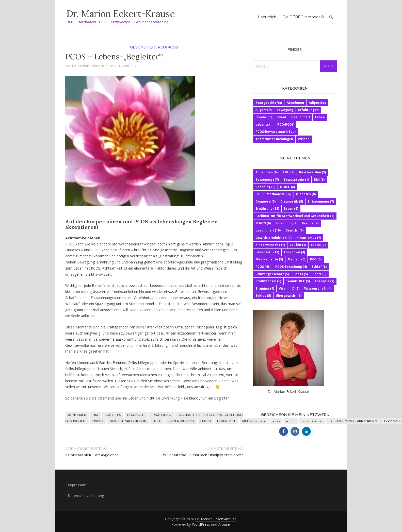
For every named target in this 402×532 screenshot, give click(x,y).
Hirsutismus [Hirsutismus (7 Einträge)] (309, 238)
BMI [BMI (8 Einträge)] (319, 180)
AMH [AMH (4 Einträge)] (288, 172)
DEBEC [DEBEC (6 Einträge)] (287, 187)
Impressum (77, 485)
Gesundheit (143, 47)
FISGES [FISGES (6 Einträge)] (263, 223)
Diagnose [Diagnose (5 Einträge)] (266, 201)
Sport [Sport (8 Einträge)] (319, 274)
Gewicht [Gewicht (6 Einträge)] (294, 230)
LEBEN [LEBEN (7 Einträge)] (318, 245)
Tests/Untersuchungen (274, 139)
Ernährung (161, 415)
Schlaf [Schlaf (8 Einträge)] (319, 267)
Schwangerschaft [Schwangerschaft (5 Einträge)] (272, 274)
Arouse (224, 524)
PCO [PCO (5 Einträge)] (316, 259)
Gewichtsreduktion (128, 421)
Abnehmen (77, 415)
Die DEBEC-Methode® (303, 17)
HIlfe (157, 421)
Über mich (267, 17)
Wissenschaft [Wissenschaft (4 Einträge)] (318, 288)
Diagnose (136, 415)
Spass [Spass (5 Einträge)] (301, 274)
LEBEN (206, 421)
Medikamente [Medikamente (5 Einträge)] (269, 259)
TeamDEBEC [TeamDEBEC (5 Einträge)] (298, 281)
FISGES (98, 421)
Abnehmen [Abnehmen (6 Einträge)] (267, 172)
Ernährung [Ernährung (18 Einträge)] (267, 209)
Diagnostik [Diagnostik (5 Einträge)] (292, 201)
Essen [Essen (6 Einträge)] (291, 209)
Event (282, 117)
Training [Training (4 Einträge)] (265, 288)
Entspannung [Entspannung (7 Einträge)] (321, 201)
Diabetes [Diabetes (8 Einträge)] (306, 194)
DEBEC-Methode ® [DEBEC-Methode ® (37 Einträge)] (273, 194)
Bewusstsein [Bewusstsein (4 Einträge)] (296, 180)
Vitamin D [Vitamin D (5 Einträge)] (289, 288)
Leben (320, 117)
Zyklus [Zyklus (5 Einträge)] (263, 296)
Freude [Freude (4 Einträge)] (310, 223)
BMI (96, 415)
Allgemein (264, 110)
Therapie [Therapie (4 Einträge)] (324, 281)
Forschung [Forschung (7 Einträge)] (286, 223)
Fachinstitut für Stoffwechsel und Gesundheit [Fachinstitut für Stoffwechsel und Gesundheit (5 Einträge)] (295, 216)
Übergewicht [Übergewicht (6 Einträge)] (289, 296)
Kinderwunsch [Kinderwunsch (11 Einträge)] (270, 245)
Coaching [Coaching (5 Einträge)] (265, 187)
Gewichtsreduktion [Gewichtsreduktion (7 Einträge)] (274, 238)
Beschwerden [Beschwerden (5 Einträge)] (312, 172)
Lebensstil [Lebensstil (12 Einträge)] (267, 252)
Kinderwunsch (181, 421)
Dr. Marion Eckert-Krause (121, 14)
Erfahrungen (308, 110)
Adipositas (317, 103)
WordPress (201, 524)
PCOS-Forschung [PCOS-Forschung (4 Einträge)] (291, 267)
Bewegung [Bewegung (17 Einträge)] (267, 180)
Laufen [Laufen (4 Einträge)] (298, 245)
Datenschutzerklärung (86, 496)
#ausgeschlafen (269, 103)
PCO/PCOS (168, 47)
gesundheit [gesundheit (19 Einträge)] (268, 230)
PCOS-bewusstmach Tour (276, 132)
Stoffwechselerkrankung (353, 421)
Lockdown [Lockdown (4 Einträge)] (294, 252)
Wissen (304, 139)
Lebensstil (227, 421)
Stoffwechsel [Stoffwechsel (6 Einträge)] (268, 281)
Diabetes (113, 415)
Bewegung (285, 110)
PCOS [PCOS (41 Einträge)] (263, 267)
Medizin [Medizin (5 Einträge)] (296, 259)
